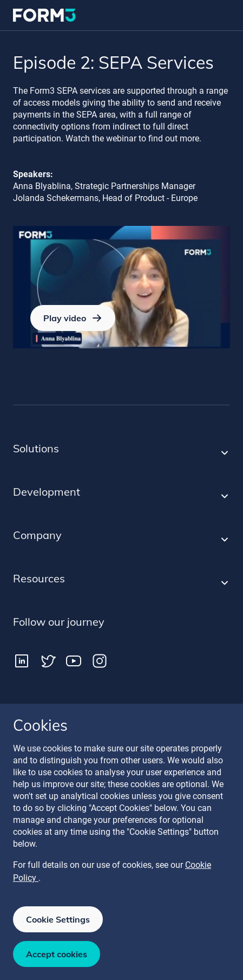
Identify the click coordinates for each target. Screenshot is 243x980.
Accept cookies (57, 954)
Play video (73, 318)
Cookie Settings (58, 919)
